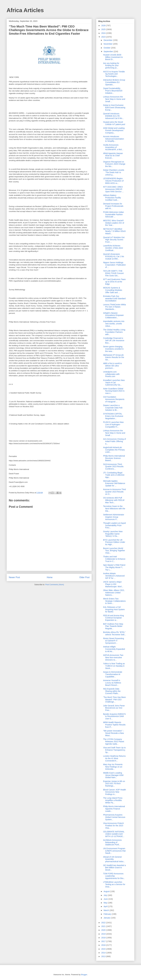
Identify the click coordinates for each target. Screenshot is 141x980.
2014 (104, 953)
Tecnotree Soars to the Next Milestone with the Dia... (114, 509)
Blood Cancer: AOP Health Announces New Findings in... (115, 792)
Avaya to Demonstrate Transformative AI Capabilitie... (113, 674)
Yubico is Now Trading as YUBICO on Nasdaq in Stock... (114, 666)
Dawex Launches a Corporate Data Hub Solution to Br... (113, 408)
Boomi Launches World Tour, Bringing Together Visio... (114, 551)
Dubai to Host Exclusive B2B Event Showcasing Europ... (114, 108)
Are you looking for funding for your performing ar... (111, 66)
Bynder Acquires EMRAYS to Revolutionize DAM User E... (114, 716)
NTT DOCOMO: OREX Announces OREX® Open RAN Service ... (113, 189)
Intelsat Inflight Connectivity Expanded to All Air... (114, 649)
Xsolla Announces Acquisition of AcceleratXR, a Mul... (113, 147)
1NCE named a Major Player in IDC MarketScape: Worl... (113, 584)
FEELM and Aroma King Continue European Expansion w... (113, 618)
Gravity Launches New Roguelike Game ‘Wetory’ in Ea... (113, 534)
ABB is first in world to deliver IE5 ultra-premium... (112, 366)
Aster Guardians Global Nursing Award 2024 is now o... (114, 391)
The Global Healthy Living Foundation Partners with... (114, 332)
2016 (104, 945)
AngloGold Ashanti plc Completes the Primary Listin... (114, 450)
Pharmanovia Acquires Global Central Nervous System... (114, 817)
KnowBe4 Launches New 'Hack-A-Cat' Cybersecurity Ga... (114, 383)
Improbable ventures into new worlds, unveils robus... (114, 324)
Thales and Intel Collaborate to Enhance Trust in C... (114, 559)
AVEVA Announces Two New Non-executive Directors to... (113, 657)
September (109, 51)
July (106, 895)
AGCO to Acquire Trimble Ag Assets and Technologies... (114, 74)
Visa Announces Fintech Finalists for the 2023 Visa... (113, 826)
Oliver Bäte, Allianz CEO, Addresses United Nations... (114, 593)
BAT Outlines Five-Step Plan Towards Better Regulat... (113, 626)
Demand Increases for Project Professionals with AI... (113, 206)
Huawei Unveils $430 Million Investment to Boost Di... (113, 57)
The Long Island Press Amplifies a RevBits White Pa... (113, 800)
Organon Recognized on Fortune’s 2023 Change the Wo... (114, 164)
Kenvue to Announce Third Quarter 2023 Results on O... (114, 492)
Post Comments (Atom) (55, 585)
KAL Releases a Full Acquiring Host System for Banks (114, 609)
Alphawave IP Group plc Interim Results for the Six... (114, 357)
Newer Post (14, 577)
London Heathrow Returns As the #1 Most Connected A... (114, 758)
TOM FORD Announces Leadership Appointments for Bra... (114, 876)
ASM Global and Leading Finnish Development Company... (114, 130)
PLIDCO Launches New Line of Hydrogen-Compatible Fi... (113, 425)
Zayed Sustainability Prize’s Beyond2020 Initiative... (113, 91)
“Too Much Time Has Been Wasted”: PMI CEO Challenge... (114, 700)
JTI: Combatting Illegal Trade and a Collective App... (114, 475)
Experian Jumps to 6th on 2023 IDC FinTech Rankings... (114, 784)
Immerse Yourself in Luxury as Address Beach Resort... (112, 683)
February (108, 914)
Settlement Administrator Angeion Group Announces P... (114, 517)
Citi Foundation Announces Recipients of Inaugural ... (114, 399)
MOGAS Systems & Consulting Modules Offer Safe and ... (113, 290)
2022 (104, 923)
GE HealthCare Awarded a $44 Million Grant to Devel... (114, 868)
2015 (104, 949)
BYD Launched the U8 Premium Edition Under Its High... (114, 542)
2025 (104, 29)
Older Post (84, 577)
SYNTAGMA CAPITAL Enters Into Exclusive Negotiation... (113, 416)
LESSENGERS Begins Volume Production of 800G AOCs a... (113, 181)
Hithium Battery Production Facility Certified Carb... (112, 198)
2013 (104, 956)
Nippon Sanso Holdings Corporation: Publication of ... (114, 265)
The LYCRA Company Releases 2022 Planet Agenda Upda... (114, 742)
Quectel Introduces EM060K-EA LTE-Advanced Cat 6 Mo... (113, 116)
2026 (104, 26)
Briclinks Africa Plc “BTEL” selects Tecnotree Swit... (115, 633)
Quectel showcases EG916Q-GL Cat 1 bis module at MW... (114, 256)
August (107, 891)
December (108, 40)
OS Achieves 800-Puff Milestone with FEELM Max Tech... (114, 500)
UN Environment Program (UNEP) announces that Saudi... (114, 851)
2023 (104, 37)
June (106, 899)
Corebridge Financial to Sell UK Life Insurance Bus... (114, 340)
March (107, 910)
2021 (104, 926)
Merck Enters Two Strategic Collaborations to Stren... (114, 601)
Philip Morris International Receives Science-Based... (114, 458)
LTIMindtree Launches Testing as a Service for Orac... (114, 884)
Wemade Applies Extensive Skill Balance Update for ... (114, 483)
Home (50, 577)
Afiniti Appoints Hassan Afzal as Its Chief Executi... (113, 156)
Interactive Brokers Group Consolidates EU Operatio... (114, 82)
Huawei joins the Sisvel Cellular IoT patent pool (114, 123)
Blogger (84, 975)
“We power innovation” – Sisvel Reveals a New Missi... (114, 733)
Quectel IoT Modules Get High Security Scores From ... (114, 240)
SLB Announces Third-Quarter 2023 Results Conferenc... (113, 467)
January (107, 918)
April (106, 906)
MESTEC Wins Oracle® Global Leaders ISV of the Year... (114, 223)
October (107, 48)
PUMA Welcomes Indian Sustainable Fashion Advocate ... (114, 214)
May (106, 903)
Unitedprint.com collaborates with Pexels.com (111, 374)
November (108, 44)
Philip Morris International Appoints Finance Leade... (114, 809)
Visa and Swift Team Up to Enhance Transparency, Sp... (114, 750)
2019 (104, 934)
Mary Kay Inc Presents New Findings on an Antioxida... (113, 767)
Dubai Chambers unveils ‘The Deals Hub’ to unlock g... (114, 172)
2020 (104, 930)
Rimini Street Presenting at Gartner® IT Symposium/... (114, 641)
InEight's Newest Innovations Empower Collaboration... (113, 315)
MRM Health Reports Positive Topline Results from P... (114, 725)
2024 (104, 33)
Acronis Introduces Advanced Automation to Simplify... (114, 139)
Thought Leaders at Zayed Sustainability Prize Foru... (114, 525)
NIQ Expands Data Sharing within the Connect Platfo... (112, 691)
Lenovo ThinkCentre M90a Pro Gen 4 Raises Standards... (114, 307)
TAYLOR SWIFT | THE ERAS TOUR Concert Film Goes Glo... (113, 273)
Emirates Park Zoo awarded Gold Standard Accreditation (114, 299)
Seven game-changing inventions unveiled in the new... (113, 349)
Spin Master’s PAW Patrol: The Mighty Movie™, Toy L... (114, 567)
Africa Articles (25, 10)
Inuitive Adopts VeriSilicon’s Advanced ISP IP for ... (114, 576)
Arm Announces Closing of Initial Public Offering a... (114, 441)
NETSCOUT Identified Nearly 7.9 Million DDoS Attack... (114, 231)
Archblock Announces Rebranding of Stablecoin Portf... (112, 842)
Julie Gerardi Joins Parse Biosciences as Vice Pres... (114, 708)
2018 (104, 938)
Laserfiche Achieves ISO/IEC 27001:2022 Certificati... (113, 248)
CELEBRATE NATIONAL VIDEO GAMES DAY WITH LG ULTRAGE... (114, 834)
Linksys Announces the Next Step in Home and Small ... (114, 99)
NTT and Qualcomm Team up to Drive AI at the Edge (114, 282)
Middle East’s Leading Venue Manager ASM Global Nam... (113, 775)
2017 (104, 941)
